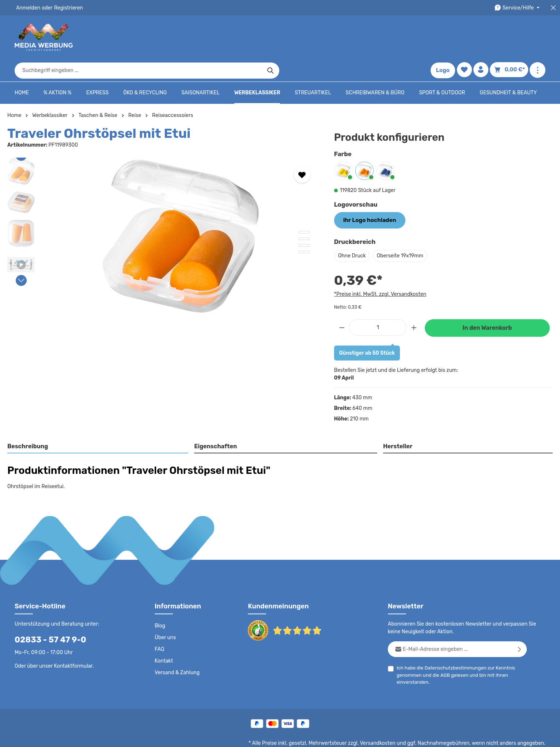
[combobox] (272, 37)
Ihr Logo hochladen (367, 197)
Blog (160, 603)
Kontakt (163, 638)
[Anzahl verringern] (342, 304)
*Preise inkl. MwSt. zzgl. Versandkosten (379, 271)
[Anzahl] (378, 304)
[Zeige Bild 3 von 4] (304, 223)
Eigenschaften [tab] (215, 423)
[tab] (98, 424)
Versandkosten (385, 720)
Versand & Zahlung (176, 649)
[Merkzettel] (466, 37)
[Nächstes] (21, 258)
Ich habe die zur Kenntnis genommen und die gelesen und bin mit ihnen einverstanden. (453, 651)
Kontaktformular (71, 642)
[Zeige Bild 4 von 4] (304, 230)
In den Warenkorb (487, 305)
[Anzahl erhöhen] (414, 304)
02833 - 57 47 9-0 (46, 616)
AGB (444, 652)
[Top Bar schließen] (553, 8)
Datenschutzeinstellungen (516, 736)
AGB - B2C (335, 736)
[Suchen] (404, 37)
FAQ (160, 626)
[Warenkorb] (510, 37)
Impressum (398, 736)
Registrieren (66, 8)
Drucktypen (429, 736)
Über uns (165, 614)
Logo (444, 37)
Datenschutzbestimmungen (453, 644)
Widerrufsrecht (464, 736)
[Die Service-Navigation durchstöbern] (518, 8)
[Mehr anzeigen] (538, 37)
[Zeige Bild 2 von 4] (304, 216)
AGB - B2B (366, 736)
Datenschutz (303, 736)
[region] (163, 214)
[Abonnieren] (520, 626)
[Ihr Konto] (483, 37)
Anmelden (28, 8)
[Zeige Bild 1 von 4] (304, 210)
